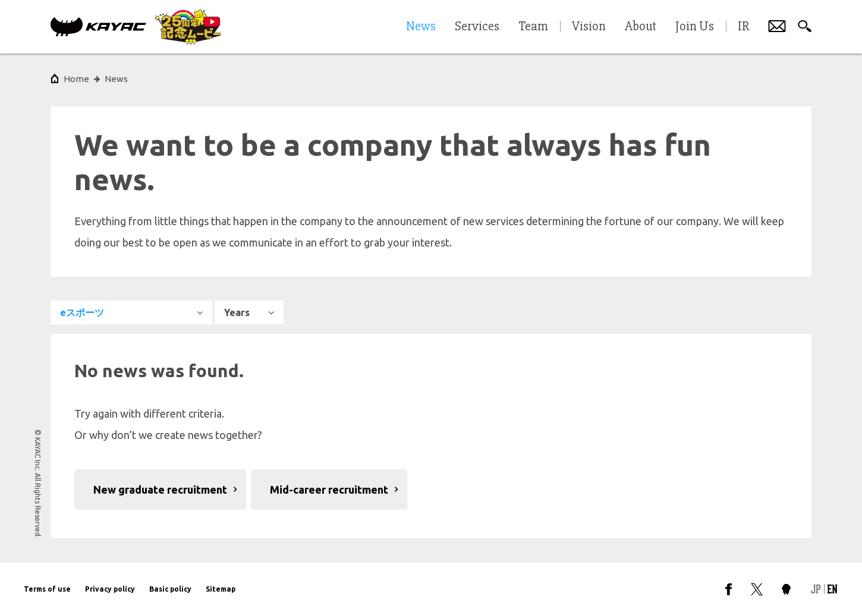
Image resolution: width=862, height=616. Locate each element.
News (116, 79)
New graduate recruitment (160, 489)
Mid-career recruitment (329, 489)
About (641, 27)
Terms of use (47, 589)
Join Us (695, 27)
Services (477, 27)
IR (743, 27)
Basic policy (170, 589)
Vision (589, 27)
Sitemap (221, 589)
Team (533, 27)
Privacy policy (110, 589)
